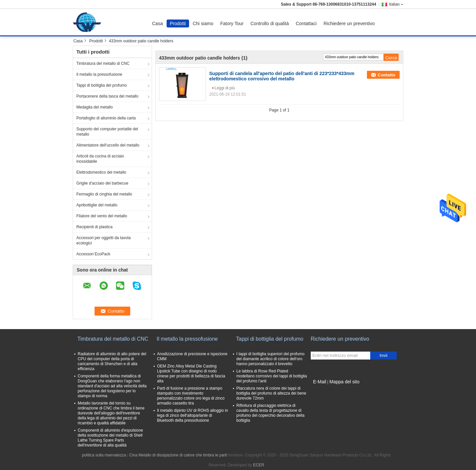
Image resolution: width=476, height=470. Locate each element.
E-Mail (320, 382)
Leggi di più (225, 88)
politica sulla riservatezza (104, 455)
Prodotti (178, 23)
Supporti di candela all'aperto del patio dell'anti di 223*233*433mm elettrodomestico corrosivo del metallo (282, 76)
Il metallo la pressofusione (99, 74)
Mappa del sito (344, 382)
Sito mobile (322, 390)
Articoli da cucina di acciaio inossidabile (100, 159)
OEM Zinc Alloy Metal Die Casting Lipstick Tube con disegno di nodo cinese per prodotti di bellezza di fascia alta (191, 374)
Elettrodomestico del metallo (101, 172)
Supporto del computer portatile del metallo (107, 132)
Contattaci (306, 23)
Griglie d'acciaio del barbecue (102, 183)
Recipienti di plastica (94, 227)
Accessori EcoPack (93, 254)
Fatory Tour (232, 23)
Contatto (387, 75)
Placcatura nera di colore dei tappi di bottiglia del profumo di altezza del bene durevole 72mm (271, 393)
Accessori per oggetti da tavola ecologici (103, 240)
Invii (383, 355)
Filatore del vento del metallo (102, 216)
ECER (259, 465)
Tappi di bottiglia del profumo (102, 85)
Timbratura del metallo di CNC (103, 64)
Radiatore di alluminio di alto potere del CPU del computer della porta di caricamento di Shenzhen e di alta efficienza (112, 361)
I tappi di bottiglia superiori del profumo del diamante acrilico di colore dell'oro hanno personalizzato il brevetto (270, 359)
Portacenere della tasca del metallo (107, 96)
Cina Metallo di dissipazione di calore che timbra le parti (178, 455)
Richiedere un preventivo (349, 23)
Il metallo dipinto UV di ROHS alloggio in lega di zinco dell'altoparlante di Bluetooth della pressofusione (193, 415)
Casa (158, 23)
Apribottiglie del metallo (97, 205)
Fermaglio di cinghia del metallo (104, 194)
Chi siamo (203, 23)
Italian (396, 4)
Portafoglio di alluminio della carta (106, 118)
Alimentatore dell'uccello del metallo (108, 145)
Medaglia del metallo (95, 107)
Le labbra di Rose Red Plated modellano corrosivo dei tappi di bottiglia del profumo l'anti (272, 376)
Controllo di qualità (270, 23)
